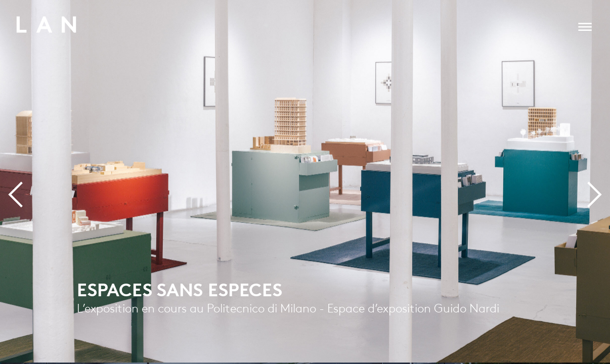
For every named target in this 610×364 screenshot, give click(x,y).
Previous (38, 208)
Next (578, 208)
